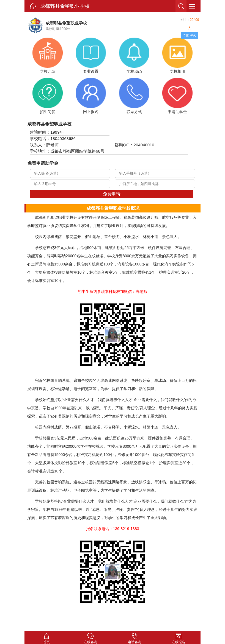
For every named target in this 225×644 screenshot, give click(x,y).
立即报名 (190, 36)
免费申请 (112, 194)
